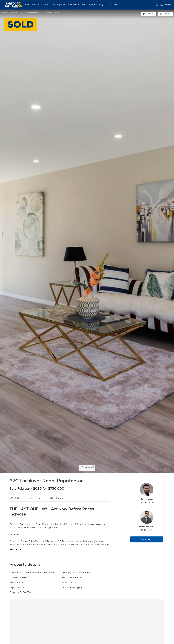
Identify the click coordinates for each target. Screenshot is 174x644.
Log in (168, 5)
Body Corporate (89, 5)
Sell (33, 5)
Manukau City (16, 13)
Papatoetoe (32, 13)
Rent (40, 5)
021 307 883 (147, 530)
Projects (103, 5)
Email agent (147, 539)
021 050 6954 (147, 503)
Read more (15, 550)
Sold (4, 13)
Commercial (74, 5)
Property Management (55, 5)
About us (113, 5)
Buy (27, 5)
